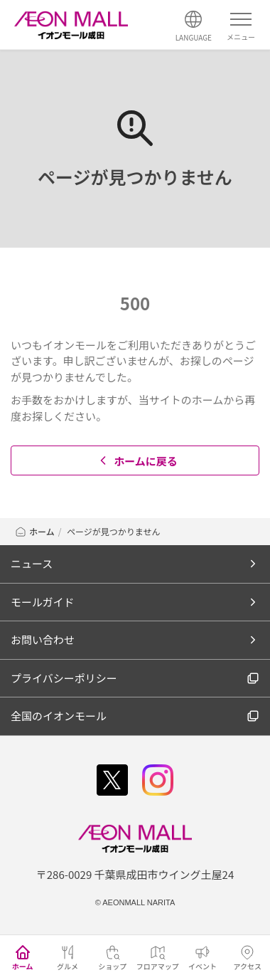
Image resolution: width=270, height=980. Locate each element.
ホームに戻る (137, 461)
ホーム (34, 531)
